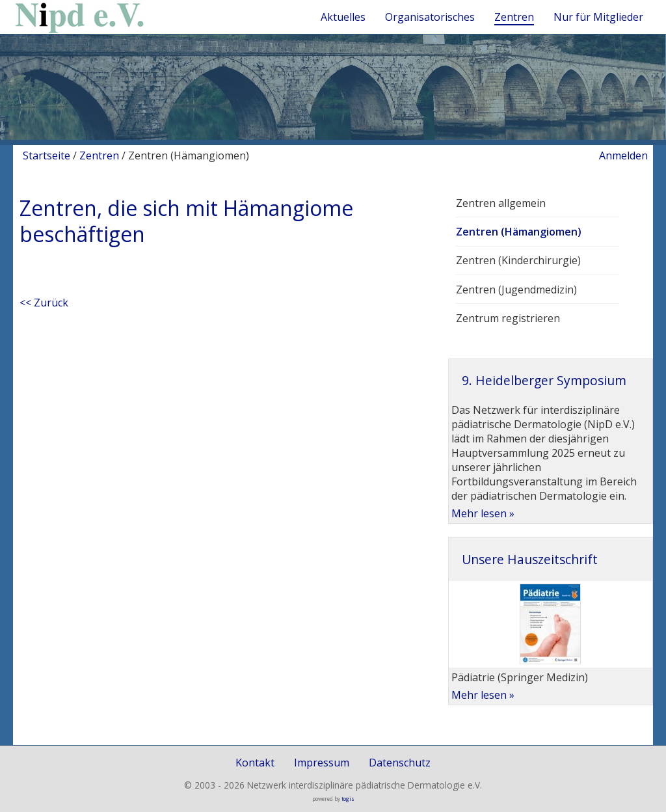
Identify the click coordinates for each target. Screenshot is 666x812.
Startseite (47, 156)
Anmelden (623, 156)
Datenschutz (400, 763)
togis (348, 799)
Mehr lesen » (483, 513)
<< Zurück (44, 303)
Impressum (322, 763)
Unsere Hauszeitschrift (530, 559)
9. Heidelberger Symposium (544, 380)
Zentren (99, 156)
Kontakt (255, 763)
